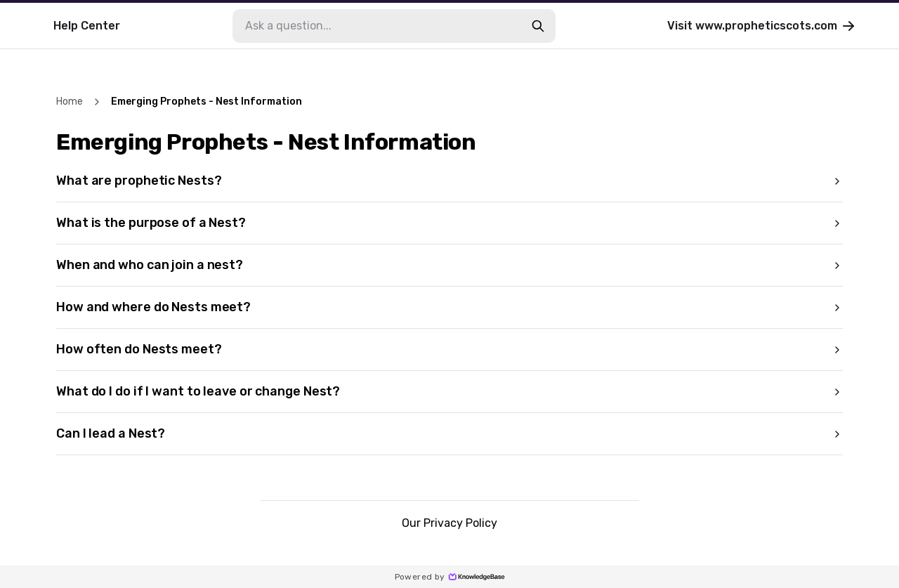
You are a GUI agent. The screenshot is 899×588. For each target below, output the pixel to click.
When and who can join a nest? (449, 265)
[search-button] (538, 26)
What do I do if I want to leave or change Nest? (449, 391)
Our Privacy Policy (449, 523)
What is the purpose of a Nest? (449, 223)
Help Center (87, 26)
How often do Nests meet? (449, 349)
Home (70, 102)
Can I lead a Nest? (449, 433)
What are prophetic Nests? (449, 181)
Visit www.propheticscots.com (762, 26)
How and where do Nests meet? (449, 307)
